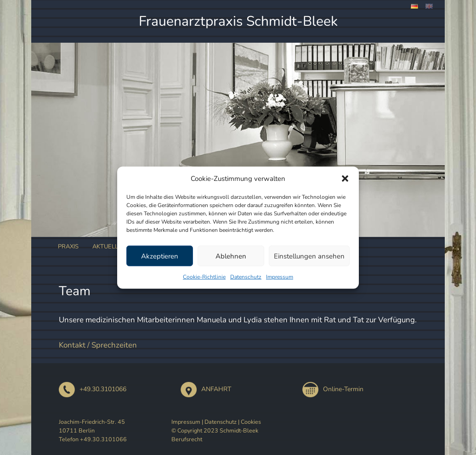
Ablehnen (231, 256)
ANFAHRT (206, 389)
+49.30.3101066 (93, 389)
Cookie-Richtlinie (204, 277)
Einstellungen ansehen (309, 256)
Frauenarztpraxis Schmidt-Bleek (238, 21)
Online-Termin (333, 389)
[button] (345, 179)
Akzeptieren (160, 256)
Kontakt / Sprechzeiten (98, 345)
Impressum (280, 277)
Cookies (251, 422)
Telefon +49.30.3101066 (93, 439)
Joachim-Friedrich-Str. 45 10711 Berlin (92, 426)
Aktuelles (109, 247)
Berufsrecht (187, 439)
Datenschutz (246, 277)
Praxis (68, 247)
